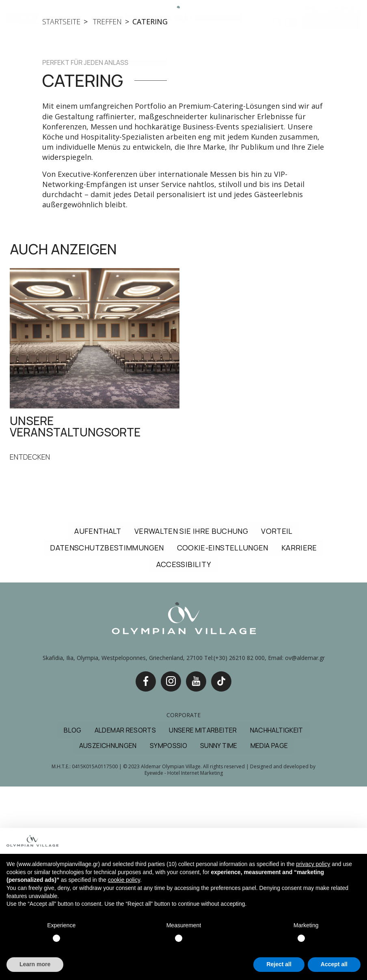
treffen (106, 215)
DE (288, 23)
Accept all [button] (334, 964)
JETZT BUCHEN (331, 23)
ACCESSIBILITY (184, 758)
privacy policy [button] (313, 864)
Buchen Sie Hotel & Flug (331, 11)
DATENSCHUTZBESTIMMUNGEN (107, 741)
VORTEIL (277, 724)
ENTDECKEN (30, 651)
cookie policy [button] (124, 880)
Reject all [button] (279, 964)
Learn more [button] (35, 964)
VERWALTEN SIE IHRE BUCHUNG (191, 724)
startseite (61, 215)
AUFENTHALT (98, 724)
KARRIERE (299, 741)
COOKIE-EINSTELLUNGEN (223, 741)
